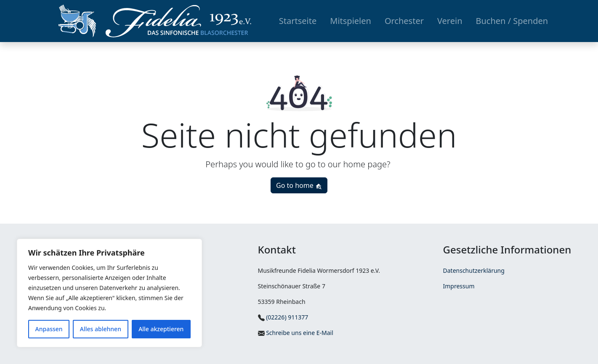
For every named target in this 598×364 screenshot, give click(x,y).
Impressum (459, 286)
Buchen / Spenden (512, 21)
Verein (450, 21)
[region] (109, 293)
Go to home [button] (299, 185)
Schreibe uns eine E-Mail (296, 333)
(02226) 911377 (283, 317)
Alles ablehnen (101, 329)
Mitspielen (351, 21)
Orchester (404, 21)
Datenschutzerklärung (474, 270)
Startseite (298, 21)
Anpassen (49, 329)
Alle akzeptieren (161, 329)
